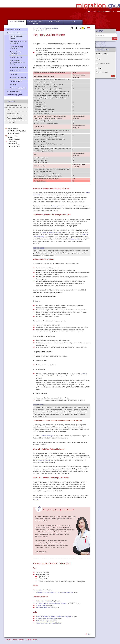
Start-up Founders (15, 71)
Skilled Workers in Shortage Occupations (18, 42)
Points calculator (13, 114)
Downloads (11, 122)
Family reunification (16, 81)
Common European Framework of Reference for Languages (54, 616)
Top (89, 634)
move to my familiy (104, 64)
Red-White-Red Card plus (18, 78)
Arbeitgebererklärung (75, 239)
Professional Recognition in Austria (46, 621)
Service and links (54, 21)
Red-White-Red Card (14, 105)
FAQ (73, 21)
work (100, 59)
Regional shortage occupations (16, 53)
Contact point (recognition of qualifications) (49, 623)
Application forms (41, 590)
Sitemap (9, 640)
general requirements (44, 460)
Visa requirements (42, 605)
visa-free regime (55, 206)
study (100, 68)
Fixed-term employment (15, 95)
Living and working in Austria (36, 22)
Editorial (35, 640)
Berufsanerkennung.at (47, 436)
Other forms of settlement (18, 88)
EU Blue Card (14, 74)
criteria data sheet (67, 592)
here (37, 500)
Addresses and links (14, 118)
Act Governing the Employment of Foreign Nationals (52, 603)
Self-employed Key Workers (19, 67)
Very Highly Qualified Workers (42, 30)
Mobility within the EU (14, 29)
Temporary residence (14, 91)
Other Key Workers (16, 57)
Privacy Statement (18, 640)
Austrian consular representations (46, 619)
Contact (28, 640)
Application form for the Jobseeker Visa (48, 592)
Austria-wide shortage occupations (17, 48)
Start (113, 76)
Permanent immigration (52, 28)
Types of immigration (39, 28)
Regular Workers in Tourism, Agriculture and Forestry (17, 62)
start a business (103, 73)
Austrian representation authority (51, 232)
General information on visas (45, 608)
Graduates (13, 84)
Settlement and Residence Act (45, 601)
